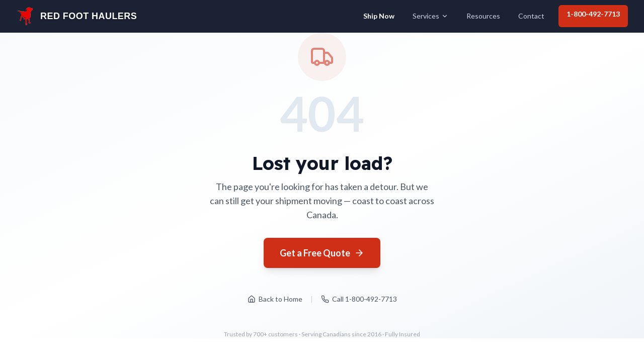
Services (430, 16)
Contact (531, 16)
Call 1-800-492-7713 (359, 299)
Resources (483, 16)
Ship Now (379, 16)
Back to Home (275, 299)
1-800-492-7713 (593, 14)
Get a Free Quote (322, 253)
